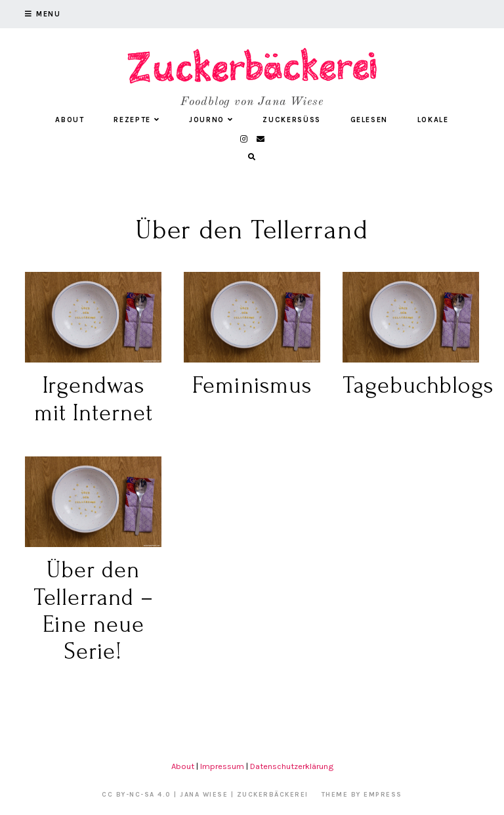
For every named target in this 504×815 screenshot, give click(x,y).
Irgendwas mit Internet (94, 399)
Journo (211, 120)
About (70, 120)
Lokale (433, 120)
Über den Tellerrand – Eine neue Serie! (94, 611)
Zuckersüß (292, 120)
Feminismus (252, 385)
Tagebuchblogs (418, 385)
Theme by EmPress (362, 795)
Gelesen (369, 120)
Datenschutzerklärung (292, 766)
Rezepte (136, 120)
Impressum (222, 766)
